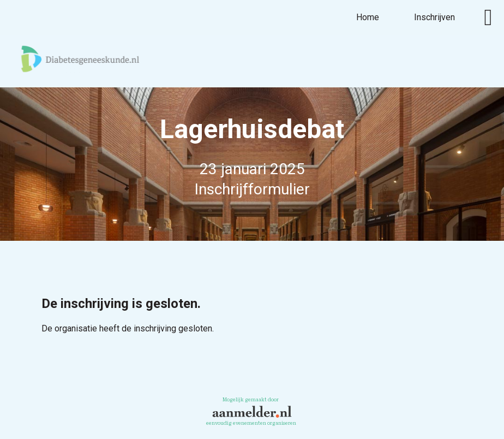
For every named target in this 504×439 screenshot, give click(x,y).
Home (368, 17)
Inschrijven (434, 17)
